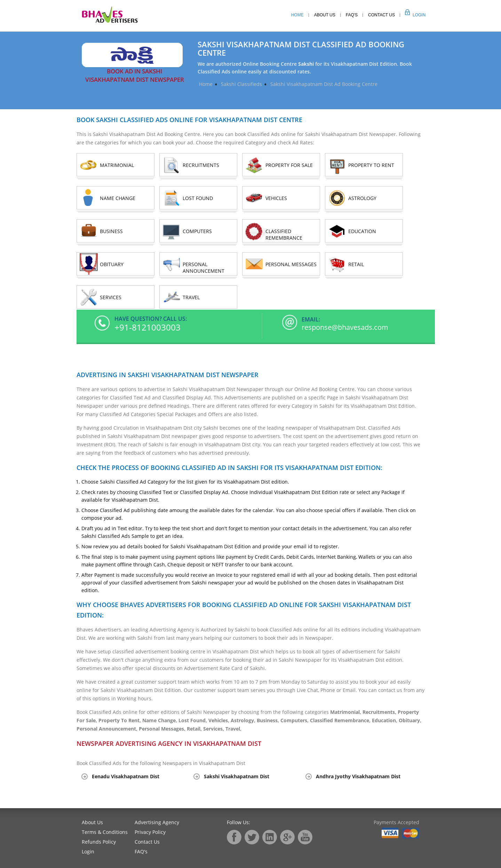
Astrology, (244, 720)
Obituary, (410, 720)
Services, (214, 729)
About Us (325, 15)
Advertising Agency (157, 822)
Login (411, 15)
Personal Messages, (163, 729)
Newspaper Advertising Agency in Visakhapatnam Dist (169, 743)
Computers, (295, 720)
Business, (269, 720)
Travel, (233, 729)
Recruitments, (380, 712)
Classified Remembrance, (341, 720)
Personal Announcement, (108, 729)
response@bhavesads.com (345, 327)
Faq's (352, 15)
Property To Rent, (120, 720)
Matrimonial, (346, 712)
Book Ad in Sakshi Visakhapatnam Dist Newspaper (135, 75)
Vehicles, (220, 720)
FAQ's (141, 851)
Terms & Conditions (105, 832)
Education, (385, 720)
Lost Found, (193, 720)
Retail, (195, 729)
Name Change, (160, 720)
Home (297, 15)
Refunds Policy (99, 842)
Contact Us (381, 15)
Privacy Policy (150, 832)
